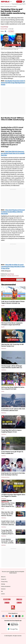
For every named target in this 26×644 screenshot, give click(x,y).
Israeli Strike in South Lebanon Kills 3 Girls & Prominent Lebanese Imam (13, 410)
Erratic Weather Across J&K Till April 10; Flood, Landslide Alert (12, 453)
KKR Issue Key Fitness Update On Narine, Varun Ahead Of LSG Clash (13, 388)
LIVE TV (19, 2)
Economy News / (8, 4)
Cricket (3, 391)
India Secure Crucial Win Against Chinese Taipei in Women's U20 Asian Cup (13, 302)
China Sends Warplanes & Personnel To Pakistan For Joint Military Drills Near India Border (13, 212)
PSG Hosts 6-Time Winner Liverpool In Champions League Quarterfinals (12, 324)
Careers (3, 594)
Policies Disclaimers (6, 586)
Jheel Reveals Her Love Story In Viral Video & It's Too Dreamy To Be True (13, 474)
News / (2, 4)
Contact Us (4, 579)
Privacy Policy (4, 582)
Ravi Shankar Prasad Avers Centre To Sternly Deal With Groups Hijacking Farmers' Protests (13, 83)
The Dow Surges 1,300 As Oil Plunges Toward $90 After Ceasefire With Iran (12, 367)
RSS (2, 591)
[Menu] (24, 2)
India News (4, 456)
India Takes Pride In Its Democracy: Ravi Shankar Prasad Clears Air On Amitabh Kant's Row (13, 153)
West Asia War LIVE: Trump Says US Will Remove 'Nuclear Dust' (12, 345)
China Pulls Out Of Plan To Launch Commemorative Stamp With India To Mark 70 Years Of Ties (13, 267)
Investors (3, 589)
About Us (3, 577)
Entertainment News (5, 477)
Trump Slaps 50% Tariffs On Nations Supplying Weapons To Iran (11, 431)
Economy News (4, 29)
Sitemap (3, 584)
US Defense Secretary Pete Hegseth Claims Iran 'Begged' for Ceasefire (13, 495)
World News (4, 349)
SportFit (3, 306)
